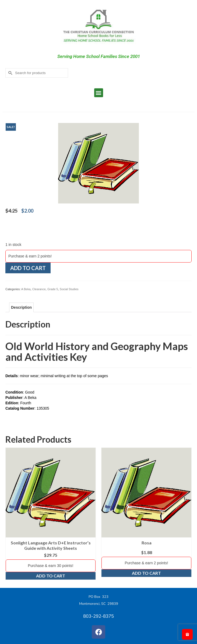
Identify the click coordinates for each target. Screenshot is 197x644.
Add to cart (28, 268)
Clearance (39, 289)
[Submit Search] (9, 73)
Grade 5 (53, 289)
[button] (99, 93)
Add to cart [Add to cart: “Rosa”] (146, 573)
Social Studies (69, 289)
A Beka (26, 289)
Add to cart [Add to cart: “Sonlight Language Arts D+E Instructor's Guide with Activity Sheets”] (51, 576)
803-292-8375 (99, 616)
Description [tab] (21, 307)
